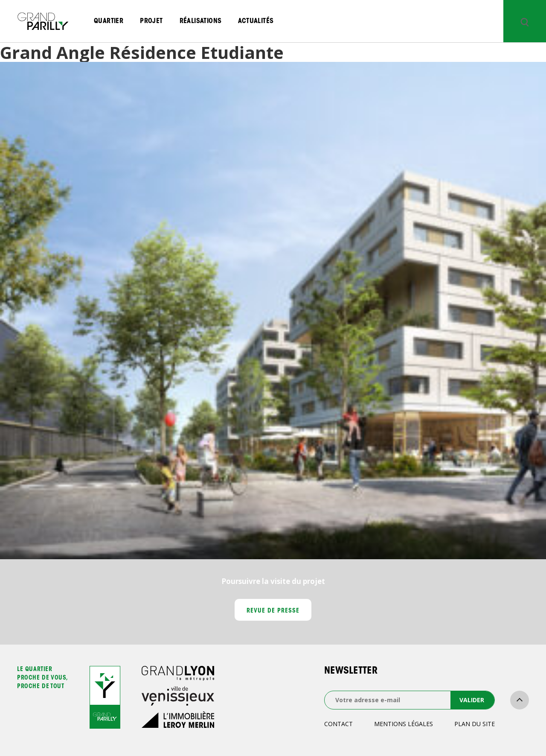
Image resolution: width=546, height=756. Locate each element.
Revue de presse (273, 611)
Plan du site (475, 724)
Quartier (109, 21)
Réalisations (201, 21)
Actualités (256, 21)
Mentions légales (404, 724)
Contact (338, 724)
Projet (151, 21)
